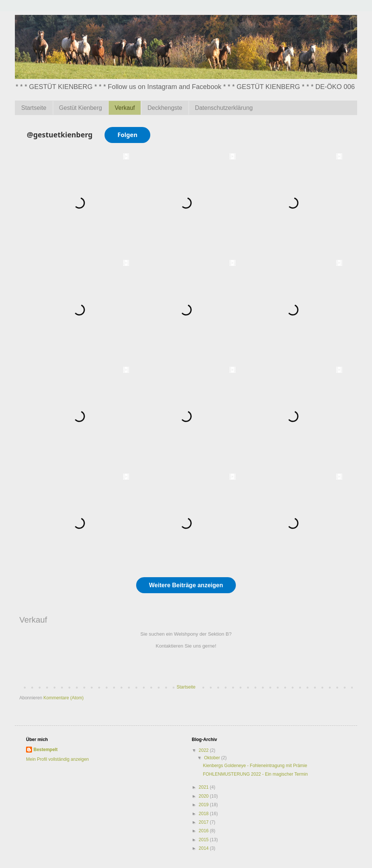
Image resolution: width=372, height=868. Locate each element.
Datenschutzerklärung (224, 108)
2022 (204, 750)
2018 (204, 814)
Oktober (212, 758)
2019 (204, 805)
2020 (204, 796)
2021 (204, 787)
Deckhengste (165, 108)
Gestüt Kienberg (81, 108)
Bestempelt (46, 750)
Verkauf (125, 108)
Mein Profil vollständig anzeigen (57, 759)
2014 (204, 848)
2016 (204, 831)
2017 (204, 822)
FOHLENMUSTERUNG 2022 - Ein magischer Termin (255, 774)
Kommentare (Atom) (64, 698)
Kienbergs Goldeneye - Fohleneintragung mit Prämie (255, 766)
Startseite (34, 108)
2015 (204, 840)
